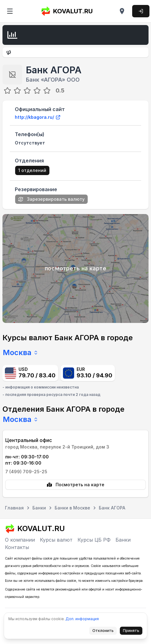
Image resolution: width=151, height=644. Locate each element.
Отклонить (105, 632)
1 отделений (32, 170)
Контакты (17, 547)
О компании (20, 540)
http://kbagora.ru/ (38, 117)
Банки (123, 540)
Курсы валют (56, 540)
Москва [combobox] (21, 352)
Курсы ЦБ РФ (94, 540)
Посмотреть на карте (76, 485)
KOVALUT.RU (67, 11)
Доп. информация (82, 619)
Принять (133, 632)
